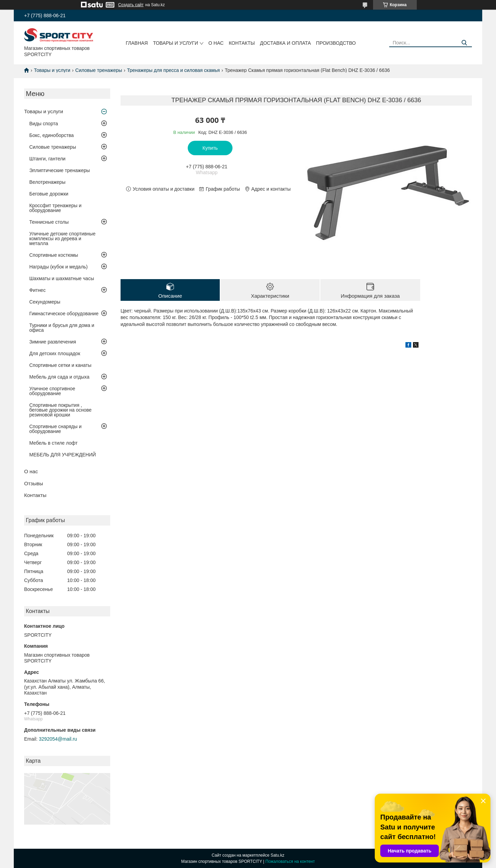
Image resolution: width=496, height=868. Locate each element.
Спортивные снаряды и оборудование (55, 429)
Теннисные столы (49, 222)
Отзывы (34, 483)
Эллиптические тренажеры (60, 170)
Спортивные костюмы (54, 255)
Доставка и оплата (286, 43)
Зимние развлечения (53, 342)
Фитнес (37, 290)
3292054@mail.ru (58, 739)
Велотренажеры (47, 182)
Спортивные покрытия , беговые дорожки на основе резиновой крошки (60, 410)
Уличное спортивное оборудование (52, 391)
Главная (137, 43)
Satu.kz (277, 855)
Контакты (242, 43)
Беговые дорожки (49, 194)
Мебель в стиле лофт (53, 443)
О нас (216, 43)
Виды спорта (44, 124)
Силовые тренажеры (99, 70)
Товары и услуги (175, 43)
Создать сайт (131, 5)
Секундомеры (45, 302)
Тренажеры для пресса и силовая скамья (173, 70)
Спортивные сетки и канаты (60, 365)
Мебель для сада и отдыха (59, 377)
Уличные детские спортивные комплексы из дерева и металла (62, 239)
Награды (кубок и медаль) (59, 267)
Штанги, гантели (47, 159)
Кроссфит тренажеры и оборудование (55, 208)
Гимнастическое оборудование (64, 314)
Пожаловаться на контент (290, 861)
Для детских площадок (55, 353)
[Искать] (464, 43)
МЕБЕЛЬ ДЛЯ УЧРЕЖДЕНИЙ (63, 455)
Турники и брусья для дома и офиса (62, 328)
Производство (336, 43)
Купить (210, 148)
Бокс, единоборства (51, 135)
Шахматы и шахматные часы (62, 278)
